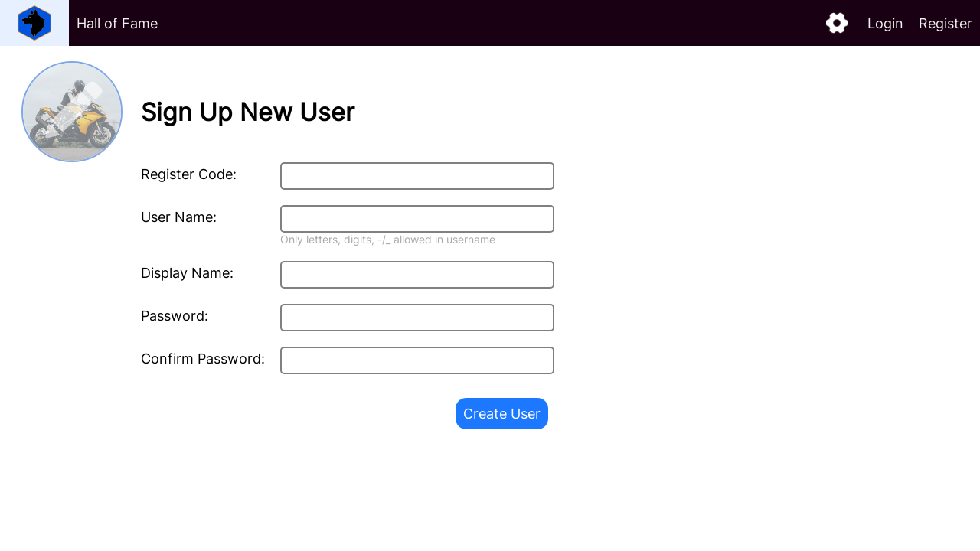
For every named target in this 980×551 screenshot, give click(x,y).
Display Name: (187, 273)
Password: (175, 316)
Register (946, 23)
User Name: (179, 217)
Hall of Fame (117, 23)
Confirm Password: (203, 359)
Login (885, 23)
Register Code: (189, 174)
